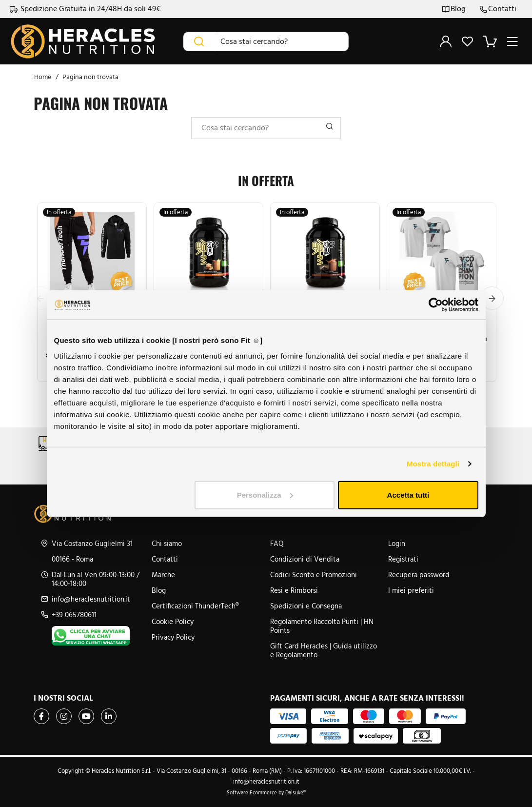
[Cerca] (199, 41)
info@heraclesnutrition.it (91, 599)
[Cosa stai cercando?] (282, 41)
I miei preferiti (411, 590)
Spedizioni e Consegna (306, 606)
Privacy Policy (173, 637)
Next (492, 298)
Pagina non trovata (90, 77)
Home (43, 77)
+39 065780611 (74, 615)
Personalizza (265, 494)
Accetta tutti (408, 494)
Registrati (403, 559)
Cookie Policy (173, 622)
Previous (40, 298)
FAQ (277, 544)
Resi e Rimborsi (294, 590)
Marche (163, 575)
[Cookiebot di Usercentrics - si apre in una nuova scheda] (436, 305)
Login (397, 544)
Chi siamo (167, 544)
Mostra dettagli (433, 464)
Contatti (498, 9)
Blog (454, 9)
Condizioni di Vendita (305, 559)
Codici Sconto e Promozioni (314, 575)
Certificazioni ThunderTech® (195, 606)
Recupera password (419, 575)
